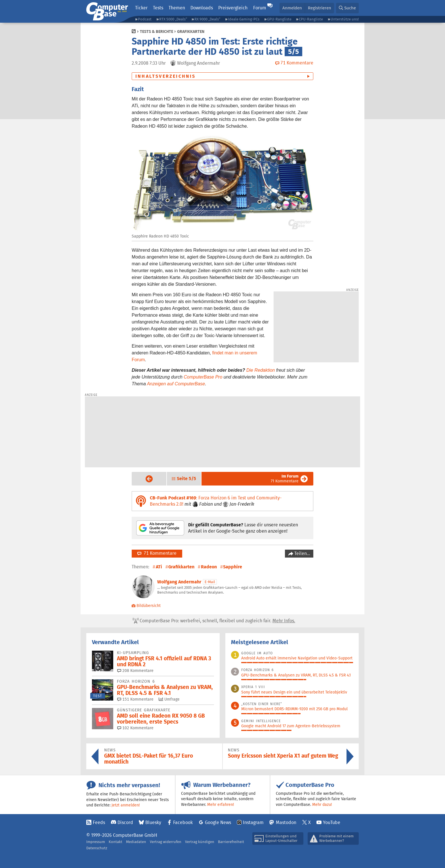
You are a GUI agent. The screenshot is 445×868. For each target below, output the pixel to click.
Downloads (202, 8)
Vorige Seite (145, 479)
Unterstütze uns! (345, 19)
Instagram (253, 822)
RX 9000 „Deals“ (207, 19)
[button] (347, 8)
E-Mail (210, 582)
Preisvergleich (233, 8)
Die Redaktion (261, 370)
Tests (158, 8)
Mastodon (286, 822)
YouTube (332, 822)
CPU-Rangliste (311, 19)
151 (135, 699)
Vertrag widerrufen (166, 842)
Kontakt (116, 842)
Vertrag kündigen (200, 842)
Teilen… (302, 553)
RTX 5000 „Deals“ (173, 19)
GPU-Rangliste (279, 19)
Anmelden (292, 8)
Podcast (145, 19)
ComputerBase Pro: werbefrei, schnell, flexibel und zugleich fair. (214, 621)
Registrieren (320, 8)
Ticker (141, 8)
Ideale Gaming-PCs (244, 19)
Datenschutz (97, 848)
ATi (159, 567)
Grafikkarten (191, 31)
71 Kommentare (285, 479)
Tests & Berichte (157, 31)
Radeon (209, 567)
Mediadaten (136, 842)
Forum (260, 8)
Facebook (183, 822)
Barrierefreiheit (231, 842)
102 (135, 728)
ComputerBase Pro (203, 377)
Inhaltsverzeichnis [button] (166, 76)
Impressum (96, 842)
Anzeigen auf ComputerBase (176, 384)
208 (135, 671)
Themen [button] (177, 8)
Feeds (99, 822)
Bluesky (153, 822)
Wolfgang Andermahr (179, 582)
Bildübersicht (146, 606)
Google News (218, 822)
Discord (125, 822)
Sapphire (233, 567)
